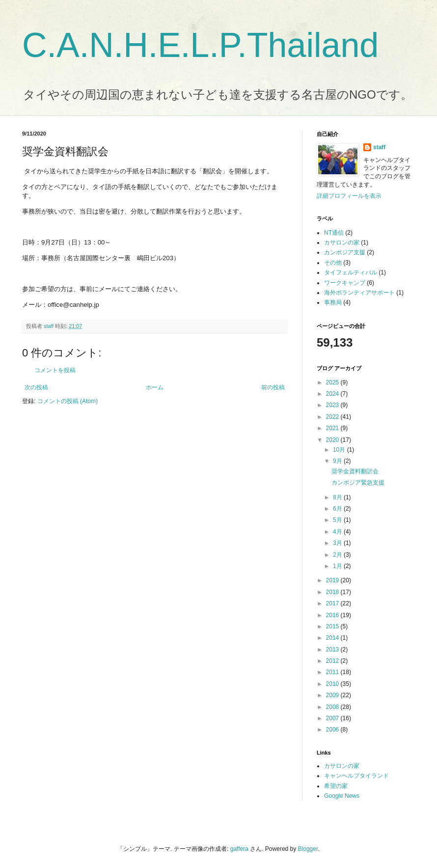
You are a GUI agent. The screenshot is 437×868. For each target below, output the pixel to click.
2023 (333, 405)
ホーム (155, 387)
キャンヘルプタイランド (356, 776)
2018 (333, 592)
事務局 (333, 302)
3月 (338, 543)
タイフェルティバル (351, 272)
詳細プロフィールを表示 (349, 196)
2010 (333, 684)
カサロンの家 (342, 243)
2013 (333, 650)
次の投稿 (36, 387)
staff (379, 147)
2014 (333, 638)
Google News (342, 796)
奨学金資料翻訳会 (355, 471)
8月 (338, 497)
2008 (333, 707)
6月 (338, 509)
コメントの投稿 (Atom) (68, 401)
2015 (333, 626)
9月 (338, 461)
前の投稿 (273, 387)
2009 (333, 695)
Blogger (308, 849)
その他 (333, 263)
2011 (333, 672)
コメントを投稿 (55, 370)
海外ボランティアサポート (359, 293)
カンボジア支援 (345, 252)
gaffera (239, 849)
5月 (338, 520)
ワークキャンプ (345, 283)
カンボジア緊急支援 (358, 483)
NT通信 (334, 233)
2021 (333, 428)
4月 (338, 532)
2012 (333, 661)
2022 (333, 417)
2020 (333, 440)
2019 (333, 580)
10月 (340, 450)
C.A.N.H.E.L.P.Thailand (200, 45)
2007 (333, 718)
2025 (333, 382)
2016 (333, 615)
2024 (333, 394)
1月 (338, 566)
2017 (333, 603)
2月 (338, 555)
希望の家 (336, 786)
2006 (333, 730)
